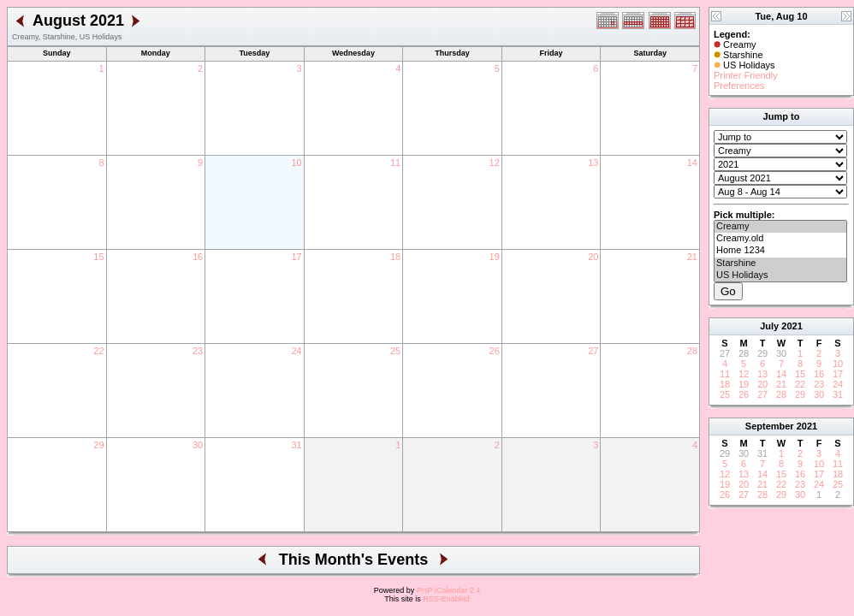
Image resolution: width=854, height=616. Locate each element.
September (770, 426)
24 (296, 351)
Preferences (739, 86)
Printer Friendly (746, 75)
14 (692, 163)
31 (296, 445)
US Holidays (780, 275)
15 (98, 257)
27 (593, 351)
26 (495, 351)
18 (395, 257)
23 (198, 351)
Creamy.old (780, 239)
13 (593, 163)
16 (198, 257)
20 (593, 257)
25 (395, 351)
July (769, 326)
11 (395, 163)
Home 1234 (780, 251)
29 (98, 445)
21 (692, 257)
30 (198, 445)
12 (495, 163)
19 (495, 257)
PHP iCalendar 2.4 (448, 590)
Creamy (780, 227)
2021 (792, 326)
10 (296, 163)
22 (98, 351)
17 (296, 257)
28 (692, 351)
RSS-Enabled (446, 599)
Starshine (780, 264)
